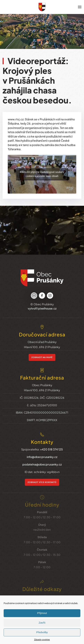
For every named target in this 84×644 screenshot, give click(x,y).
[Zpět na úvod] (42, 7)
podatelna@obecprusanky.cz (42, 458)
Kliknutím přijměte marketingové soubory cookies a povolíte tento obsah (42, 174)
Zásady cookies (42, 640)
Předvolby (42, 632)
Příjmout (42, 613)
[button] (80, 7)
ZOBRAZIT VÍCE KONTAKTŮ (42, 476)
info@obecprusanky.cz (42, 451)
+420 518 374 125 (51, 443)
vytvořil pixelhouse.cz (42, 307)
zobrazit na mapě (42, 354)
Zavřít (42, 623)
